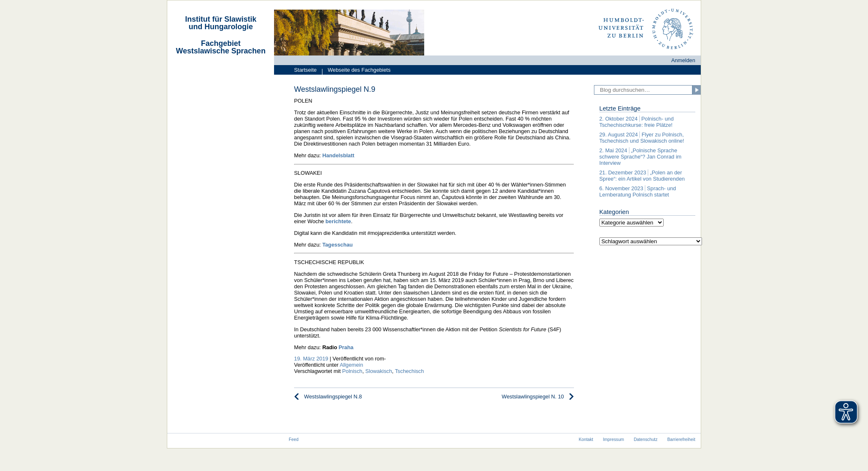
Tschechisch (410, 371)
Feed (293, 440)
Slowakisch (379, 371)
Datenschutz (645, 440)
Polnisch (352, 371)
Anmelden (683, 60)
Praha (346, 347)
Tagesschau (338, 245)
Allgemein (351, 365)
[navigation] (221, 56)
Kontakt (586, 440)
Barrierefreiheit (681, 440)
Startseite (305, 70)
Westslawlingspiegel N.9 (335, 89)
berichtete (338, 221)
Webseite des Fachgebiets (356, 71)
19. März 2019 (311, 359)
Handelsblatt (338, 155)
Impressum (614, 440)
